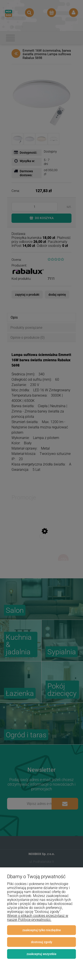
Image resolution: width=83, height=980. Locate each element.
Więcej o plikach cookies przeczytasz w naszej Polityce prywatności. (38, 918)
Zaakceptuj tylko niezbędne (42, 930)
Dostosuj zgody (42, 942)
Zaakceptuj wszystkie (41, 954)
